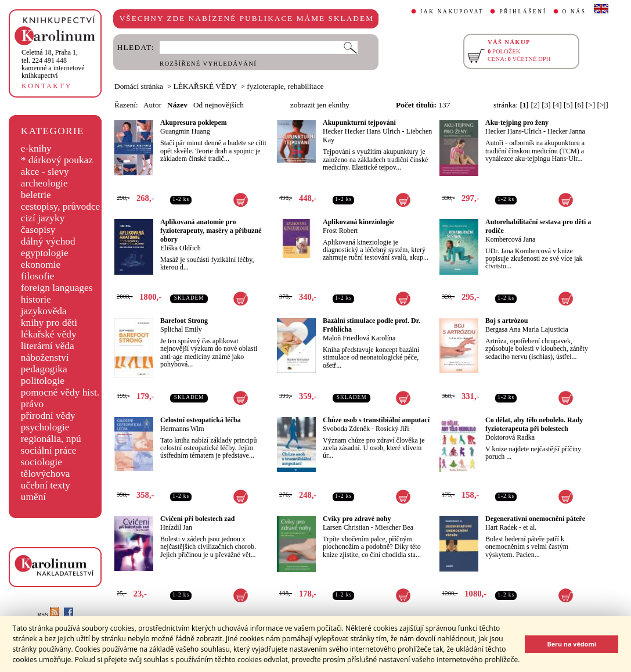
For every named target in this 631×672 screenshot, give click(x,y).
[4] (557, 105)
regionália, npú (51, 439)
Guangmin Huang (185, 131)
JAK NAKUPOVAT (452, 12)
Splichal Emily (181, 329)
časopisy (38, 230)
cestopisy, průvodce (61, 206)
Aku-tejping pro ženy (517, 123)
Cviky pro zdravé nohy (357, 519)
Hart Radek (501, 527)
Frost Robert (340, 231)
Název (177, 105)
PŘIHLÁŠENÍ (523, 12)
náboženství (45, 357)
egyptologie (45, 253)
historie (36, 299)
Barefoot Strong (184, 321)
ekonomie (41, 265)
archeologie (44, 183)
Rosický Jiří (392, 429)
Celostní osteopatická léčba (201, 420)
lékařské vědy (49, 334)
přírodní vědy (48, 416)
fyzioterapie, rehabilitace (285, 86)
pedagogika (44, 369)
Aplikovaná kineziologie (358, 222)
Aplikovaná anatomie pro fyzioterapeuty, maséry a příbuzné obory (211, 231)
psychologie (45, 427)
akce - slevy (45, 172)
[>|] (603, 105)
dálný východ (48, 241)
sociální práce (49, 450)
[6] (579, 105)
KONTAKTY (47, 86)
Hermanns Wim (182, 429)
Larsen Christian (346, 527)
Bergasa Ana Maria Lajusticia (527, 329)
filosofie (38, 276)
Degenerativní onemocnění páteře (535, 519)
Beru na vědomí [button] (571, 644)
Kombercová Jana (510, 239)
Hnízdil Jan (176, 527)
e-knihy (36, 148)
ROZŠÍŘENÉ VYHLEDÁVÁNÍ (208, 64)
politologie (43, 381)
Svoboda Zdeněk (346, 429)
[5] (568, 105)
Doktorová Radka (510, 437)
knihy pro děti (49, 323)
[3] (546, 105)
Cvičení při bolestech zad (197, 519)
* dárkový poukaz (57, 160)
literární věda (48, 346)
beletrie (36, 195)
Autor (152, 105)
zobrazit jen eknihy (320, 105)
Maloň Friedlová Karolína (359, 338)
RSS (48, 615)
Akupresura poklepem (194, 123)
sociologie (42, 462)
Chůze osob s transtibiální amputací (376, 420)
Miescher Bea (394, 527)
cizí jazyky (43, 218)
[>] (590, 105)
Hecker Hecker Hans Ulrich (362, 131)
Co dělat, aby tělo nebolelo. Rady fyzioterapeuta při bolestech (534, 424)
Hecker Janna (566, 131)
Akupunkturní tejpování (359, 123)
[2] (535, 105)
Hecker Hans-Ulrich (513, 131)
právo (32, 404)
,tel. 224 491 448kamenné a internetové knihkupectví (53, 64)
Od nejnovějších (219, 105)
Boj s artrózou (506, 321)
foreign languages (57, 288)
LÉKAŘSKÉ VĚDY (205, 86)
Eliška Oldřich (181, 248)
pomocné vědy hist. (60, 392)
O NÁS (574, 12)
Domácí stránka (139, 86)
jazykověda (44, 311)
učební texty (46, 485)
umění (33, 497)
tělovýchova (46, 474)
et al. (530, 527)
